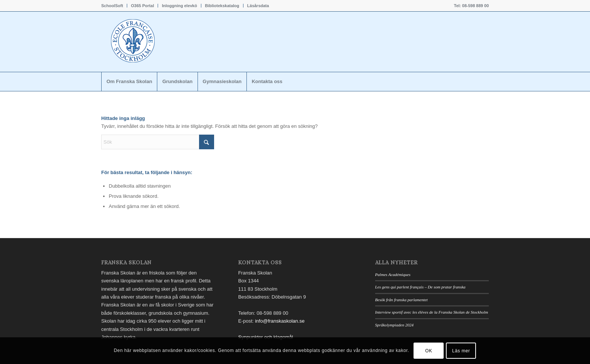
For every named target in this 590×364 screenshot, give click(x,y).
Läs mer (461, 351)
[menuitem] (114, 6)
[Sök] (158, 142)
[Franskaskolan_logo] (165, 42)
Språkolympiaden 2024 (394, 325)
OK (429, 351)
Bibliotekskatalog (222, 6)
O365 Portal (142, 6)
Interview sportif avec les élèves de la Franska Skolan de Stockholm (432, 312)
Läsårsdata (258, 6)
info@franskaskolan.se (280, 321)
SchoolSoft (112, 6)
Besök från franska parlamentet (401, 300)
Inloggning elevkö (179, 6)
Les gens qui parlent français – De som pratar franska (420, 287)
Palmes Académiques (393, 275)
